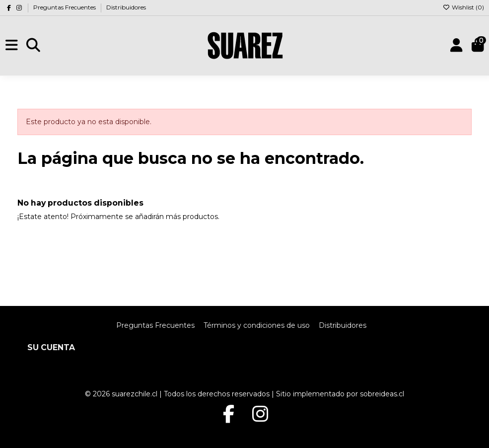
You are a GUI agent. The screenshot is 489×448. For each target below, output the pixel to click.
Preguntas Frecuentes (65, 7)
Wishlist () (463, 7)
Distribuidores (126, 7)
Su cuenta (51, 347)
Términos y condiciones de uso (257, 325)
